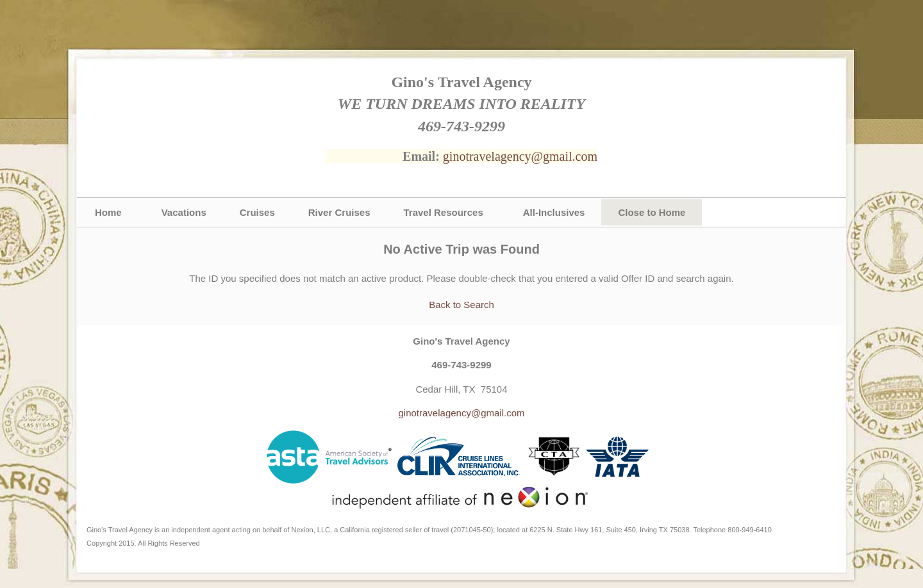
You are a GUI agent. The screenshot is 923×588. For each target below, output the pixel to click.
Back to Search (462, 305)
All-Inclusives (554, 212)
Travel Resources (443, 212)
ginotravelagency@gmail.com (520, 156)
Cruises (257, 212)
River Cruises (339, 212)
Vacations (184, 212)
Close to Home (652, 212)
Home (108, 212)
